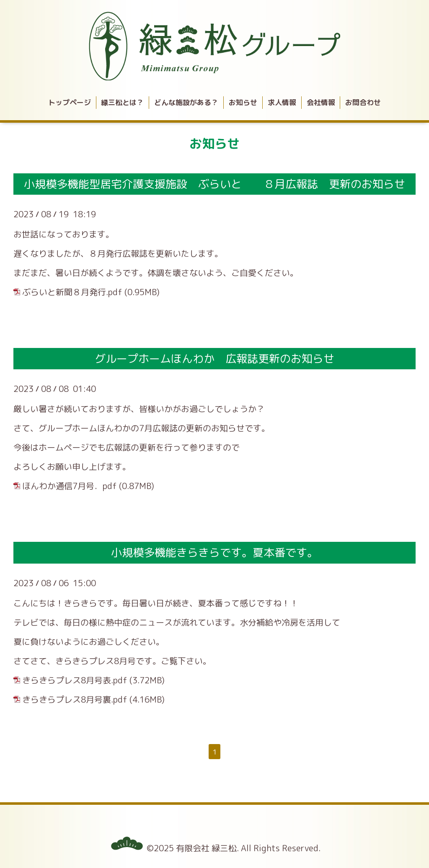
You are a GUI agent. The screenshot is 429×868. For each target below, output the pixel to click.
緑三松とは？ (122, 102)
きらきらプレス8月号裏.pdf (75, 699)
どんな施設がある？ (186, 102)
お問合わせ (363, 102)
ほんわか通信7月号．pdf (70, 486)
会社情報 (321, 102)
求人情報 (282, 102)
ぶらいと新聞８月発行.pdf (72, 292)
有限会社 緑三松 (206, 848)
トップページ (70, 102)
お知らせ (243, 102)
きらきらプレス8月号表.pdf (75, 680)
